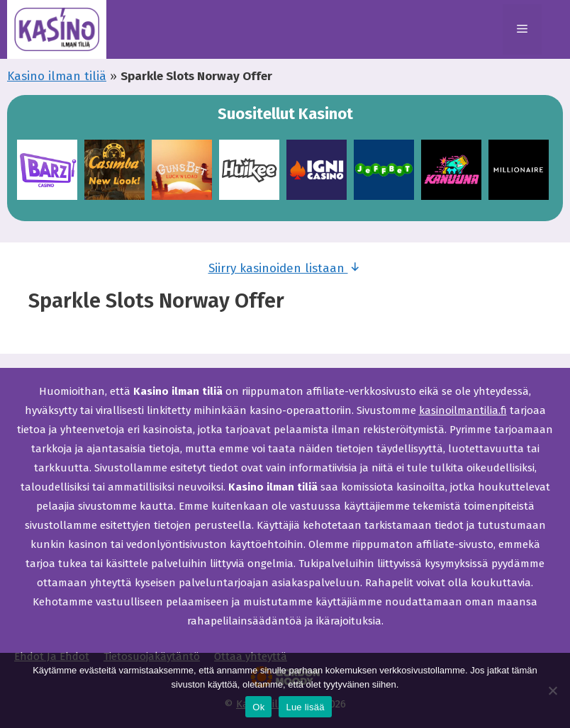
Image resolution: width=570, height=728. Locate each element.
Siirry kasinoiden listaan (285, 267)
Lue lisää (305, 707)
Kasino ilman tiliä (57, 76)
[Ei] (552, 690)
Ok (258, 707)
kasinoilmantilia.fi (463, 410)
